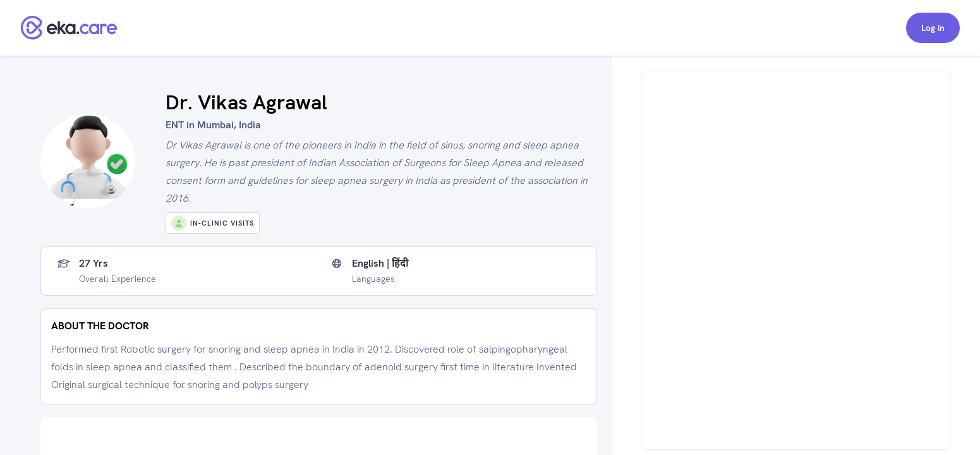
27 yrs (94, 264)
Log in (933, 28)
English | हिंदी (380, 264)
